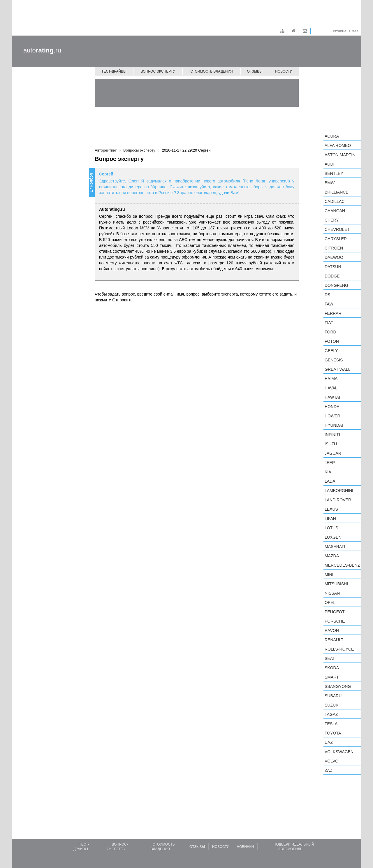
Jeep (330, 463)
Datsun (333, 267)
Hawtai (332, 397)
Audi (329, 164)
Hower (332, 416)
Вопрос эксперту (158, 71)
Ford (330, 332)
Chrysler (336, 239)
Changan (335, 211)
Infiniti (332, 435)
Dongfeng (336, 285)
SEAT (330, 658)
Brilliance (337, 192)
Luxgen (333, 537)
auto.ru (42, 50)
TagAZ (331, 714)
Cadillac (335, 201)
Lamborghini (339, 491)
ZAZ (328, 770)
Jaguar (333, 453)
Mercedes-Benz (342, 565)
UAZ (329, 742)
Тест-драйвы (114, 71)
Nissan (332, 593)
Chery (332, 220)
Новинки (245, 847)
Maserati (335, 547)
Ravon (332, 630)
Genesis (334, 360)
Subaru (333, 696)
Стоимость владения (211, 71)
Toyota (333, 733)
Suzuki (332, 705)
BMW (330, 183)
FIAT (329, 323)
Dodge (332, 276)
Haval (331, 388)
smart (332, 677)
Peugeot (335, 612)
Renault (334, 640)
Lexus (331, 509)
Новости (284, 71)
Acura (332, 136)
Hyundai (334, 425)
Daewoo (334, 257)
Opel (330, 602)
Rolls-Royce (339, 649)
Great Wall (337, 369)
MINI (329, 574)
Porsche (335, 621)
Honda (332, 407)
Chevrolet (337, 229)
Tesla (331, 724)
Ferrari (334, 313)
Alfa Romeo (338, 145)
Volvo (331, 761)
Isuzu (331, 444)
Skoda (332, 668)
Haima (331, 379)
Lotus (331, 528)
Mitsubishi (336, 584)
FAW (329, 304)
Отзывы (255, 71)
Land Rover (338, 500)
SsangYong (338, 686)
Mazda (332, 556)
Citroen (334, 248)
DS (327, 295)
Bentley (334, 173)
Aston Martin (340, 155)
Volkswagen (339, 752)
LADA (330, 481)
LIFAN (330, 519)
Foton (332, 341)
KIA (328, 472)
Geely (331, 351)
